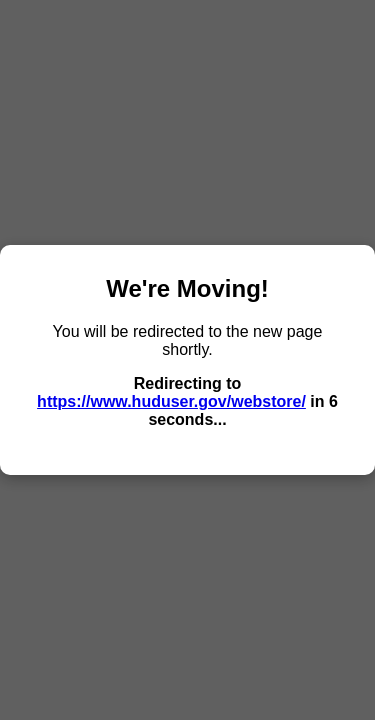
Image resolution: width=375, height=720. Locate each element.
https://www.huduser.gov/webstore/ (171, 401)
